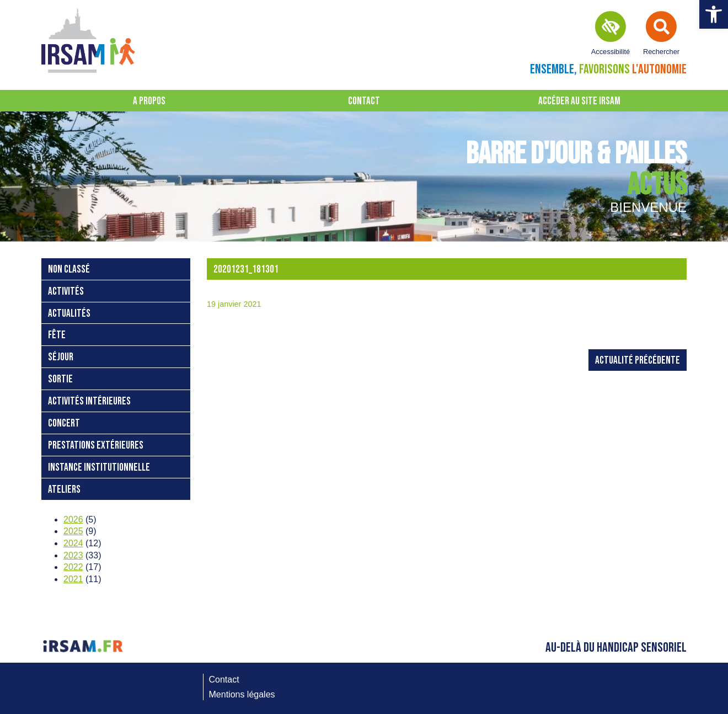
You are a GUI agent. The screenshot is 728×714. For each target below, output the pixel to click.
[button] (714, 14)
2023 (73, 555)
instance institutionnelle (99, 468)
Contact (364, 101)
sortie (60, 379)
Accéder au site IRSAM (579, 101)
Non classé (69, 270)
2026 (73, 519)
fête (57, 335)
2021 (73, 579)
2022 (73, 567)
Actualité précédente (638, 361)
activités (66, 292)
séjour (61, 357)
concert (64, 423)
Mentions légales (242, 694)
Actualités (69, 314)
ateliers (64, 490)
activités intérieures (89, 401)
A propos (149, 101)
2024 (73, 543)
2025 (73, 531)
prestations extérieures (96, 446)
